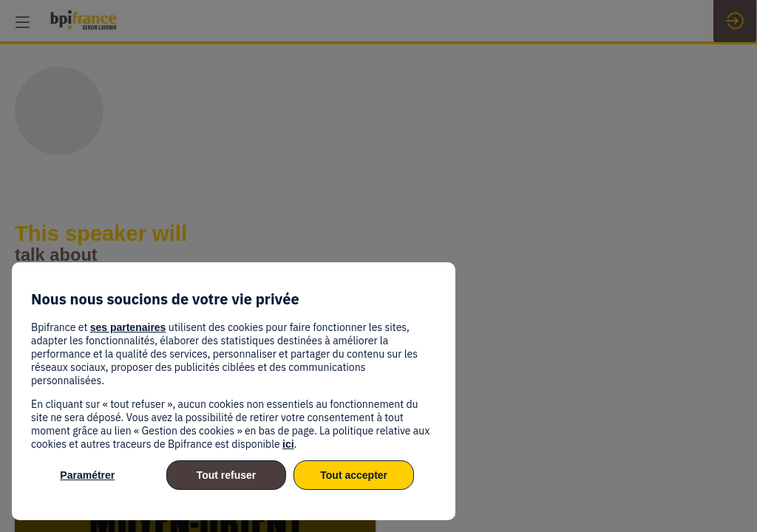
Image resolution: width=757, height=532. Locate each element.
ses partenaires (128, 327)
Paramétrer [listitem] (87, 475)
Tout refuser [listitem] (227, 475)
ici (288, 444)
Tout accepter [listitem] (354, 475)
